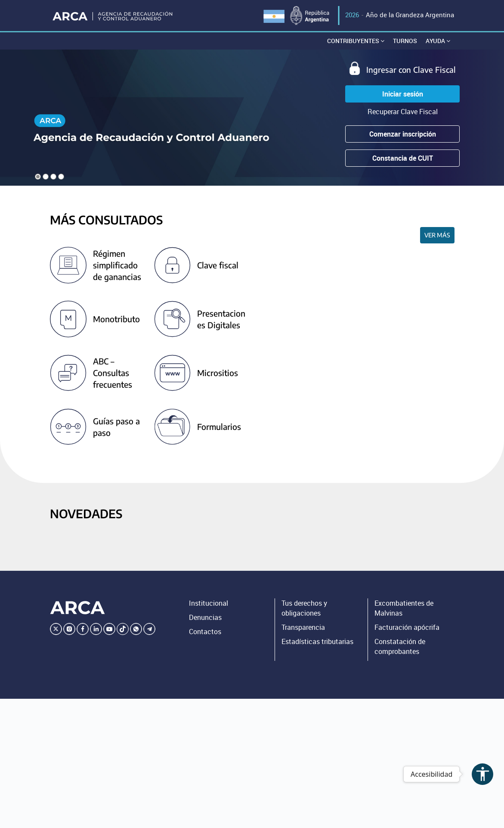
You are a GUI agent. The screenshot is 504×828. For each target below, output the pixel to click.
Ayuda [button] (438, 41)
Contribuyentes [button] (356, 41)
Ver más (437, 235)
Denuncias (205, 617)
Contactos (205, 632)
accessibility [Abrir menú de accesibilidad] (483, 774)
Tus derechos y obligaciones (304, 608)
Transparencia (303, 627)
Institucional (209, 603)
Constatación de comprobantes (400, 646)
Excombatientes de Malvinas (404, 608)
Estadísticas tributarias (317, 641)
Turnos (405, 41)
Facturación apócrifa (407, 627)
